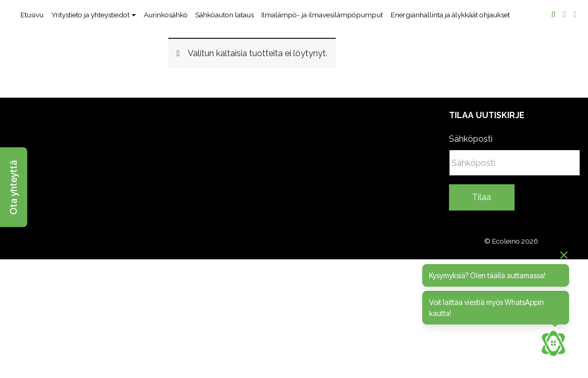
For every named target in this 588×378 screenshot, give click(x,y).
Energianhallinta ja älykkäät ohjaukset (450, 15)
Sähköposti (471, 139)
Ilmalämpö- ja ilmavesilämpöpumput (322, 15)
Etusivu (32, 15)
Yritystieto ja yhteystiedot (90, 15)
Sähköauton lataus (224, 15)
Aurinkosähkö (166, 15)
